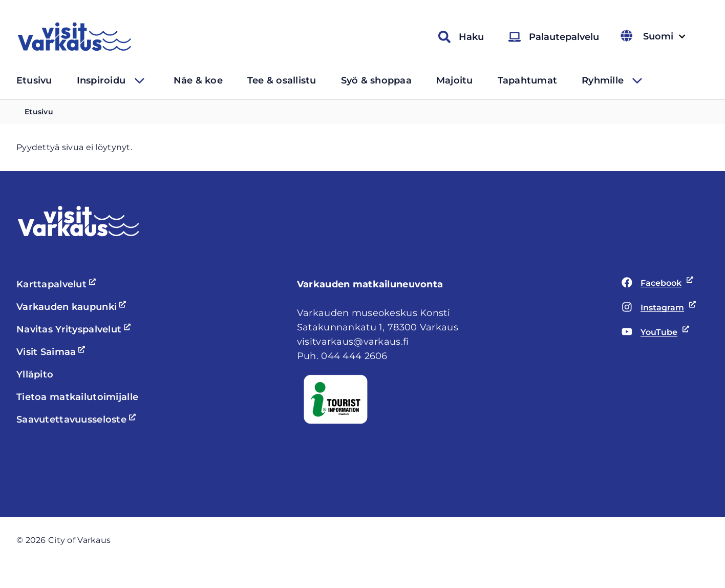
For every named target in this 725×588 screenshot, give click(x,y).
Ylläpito (35, 374)
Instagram (657, 308)
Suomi (663, 37)
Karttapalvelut (58, 284)
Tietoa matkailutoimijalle (77, 397)
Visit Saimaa (52, 352)
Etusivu (34, 80)
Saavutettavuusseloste (78, 419)
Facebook (656, 283)
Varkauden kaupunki (73, 307)
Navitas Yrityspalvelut (75, 329)
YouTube (656, 332)
